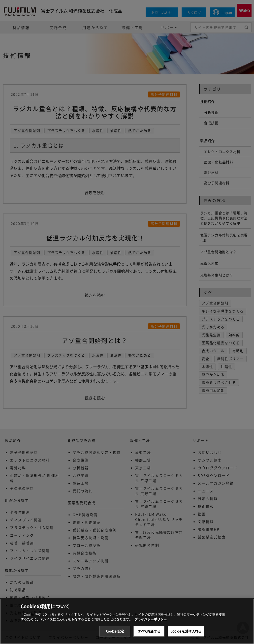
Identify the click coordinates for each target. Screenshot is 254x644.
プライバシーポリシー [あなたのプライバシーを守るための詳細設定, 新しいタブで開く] (151, 623)
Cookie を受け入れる (186, 635)
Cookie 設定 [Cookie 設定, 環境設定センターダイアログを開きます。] (115, 635)
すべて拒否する (149, 635)
